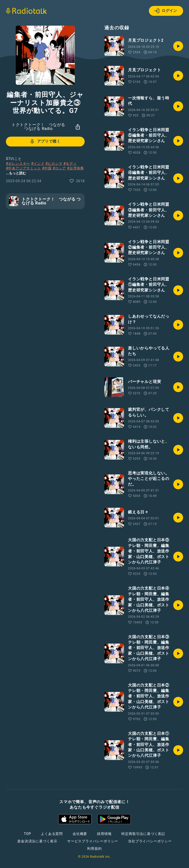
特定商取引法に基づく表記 (143, 834)
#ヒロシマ (54, 163)
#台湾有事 (76, 168)
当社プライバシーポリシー (150, 841)
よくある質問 (52, 834)
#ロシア (59, 168)
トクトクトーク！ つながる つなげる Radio (38, 127)
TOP (27, 834)
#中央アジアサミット (24, 168)
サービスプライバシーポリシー (93, 841)
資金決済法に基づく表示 (37, 841)
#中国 (47, 168)
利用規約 (94, 849)
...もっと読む (16, 173)
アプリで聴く (45, 142)
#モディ (70, 163)
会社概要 (80, 834)
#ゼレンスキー (18, 163)
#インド (38, 163)
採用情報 (104, 834)
